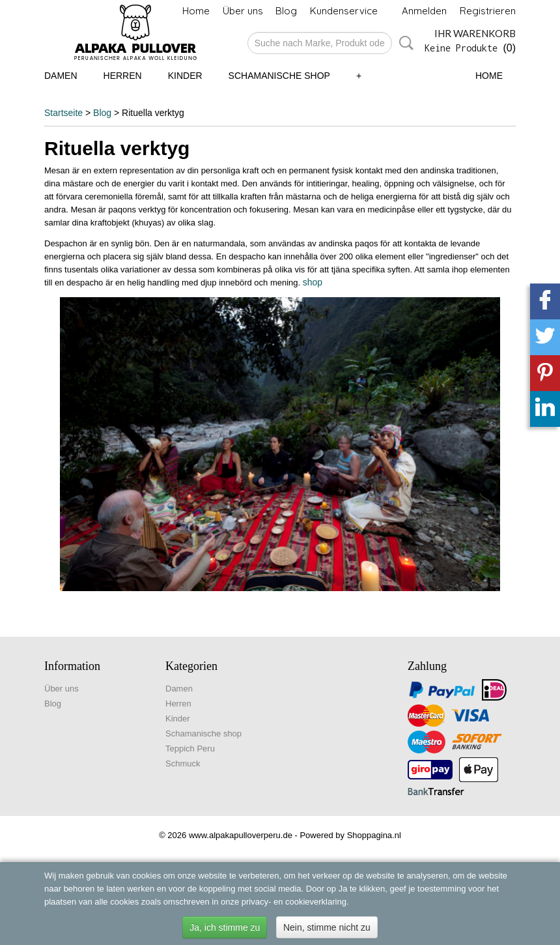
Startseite (63, 113)
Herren (123, 76)
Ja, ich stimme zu (225, 927)
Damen (61, 76)
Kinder (185, 76)
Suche (404, 43)
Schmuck (183, 763)
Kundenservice (344, 11)
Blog (286, 11)
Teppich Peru (190, 749)
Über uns (243, 11)
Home (196, 11)
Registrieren (488, 11)
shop (313, 282)
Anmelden (424, 11)
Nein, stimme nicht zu (327, 927)
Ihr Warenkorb (475, 33)
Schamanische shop (279, 76)
